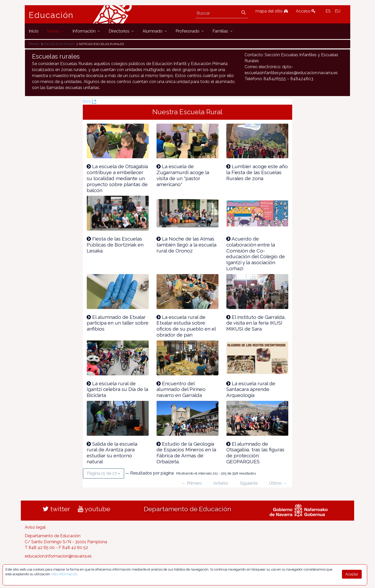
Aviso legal (35, 527)
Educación (51, 15)
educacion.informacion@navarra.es (58, 556)
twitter (56, 509)
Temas (34, 44)
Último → (278, 483)
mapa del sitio (272, 11)
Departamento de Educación (187, 509)
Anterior (221, 483)
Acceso (306, 11)
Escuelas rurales (59, 44)
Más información (64, 574)
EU (338, 11)
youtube (94, 509)
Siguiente (249, 483)
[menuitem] (34, 31)
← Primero (192, 483)
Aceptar (352, 574)
